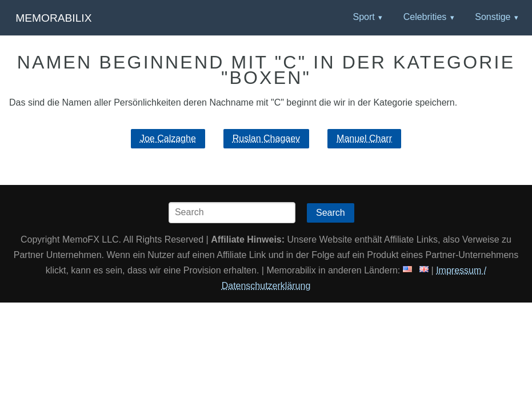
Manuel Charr (364, 138)
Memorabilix (53, 18)
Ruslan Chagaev (266, 138)
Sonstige (493, 17)
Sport (363, 17)
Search (331, 213)
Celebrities (425, 17)
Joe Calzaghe (168, 138)
